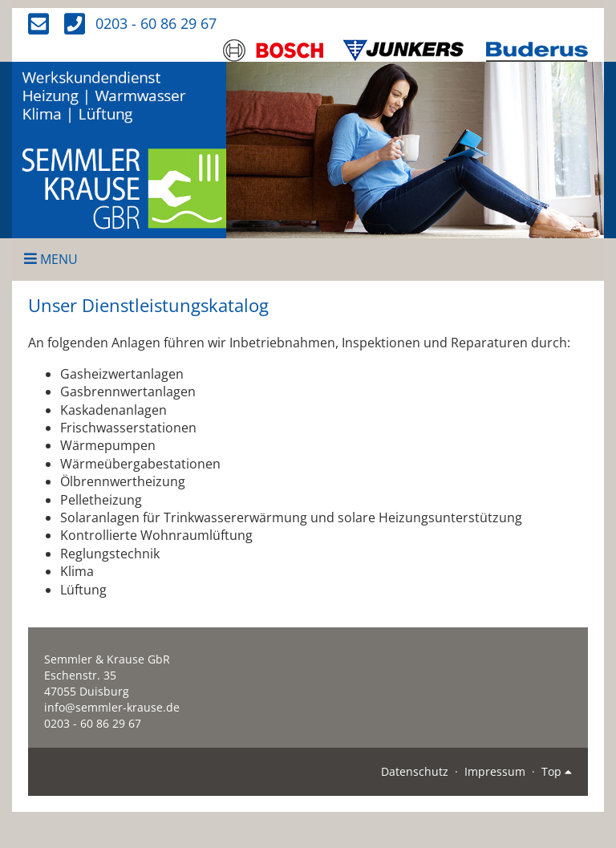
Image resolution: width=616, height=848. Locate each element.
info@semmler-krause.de (112, 707)
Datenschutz (415, 771)
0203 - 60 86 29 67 (156, 23)
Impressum (495, 771)
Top (557, 771)
